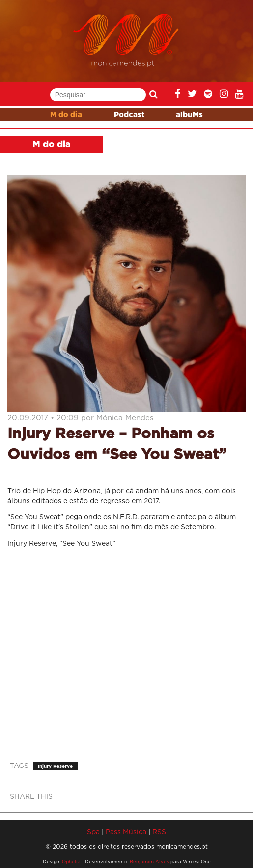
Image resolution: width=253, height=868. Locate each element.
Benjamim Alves (149, 861)
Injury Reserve (55, 766)
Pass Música (126, 831)
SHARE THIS (31, 796)
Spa (93, 831)
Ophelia (71, 861)
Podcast (129, 115)
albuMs (189, 115)
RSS (159, 831)
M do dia (66, 115)
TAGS (19, 765)
